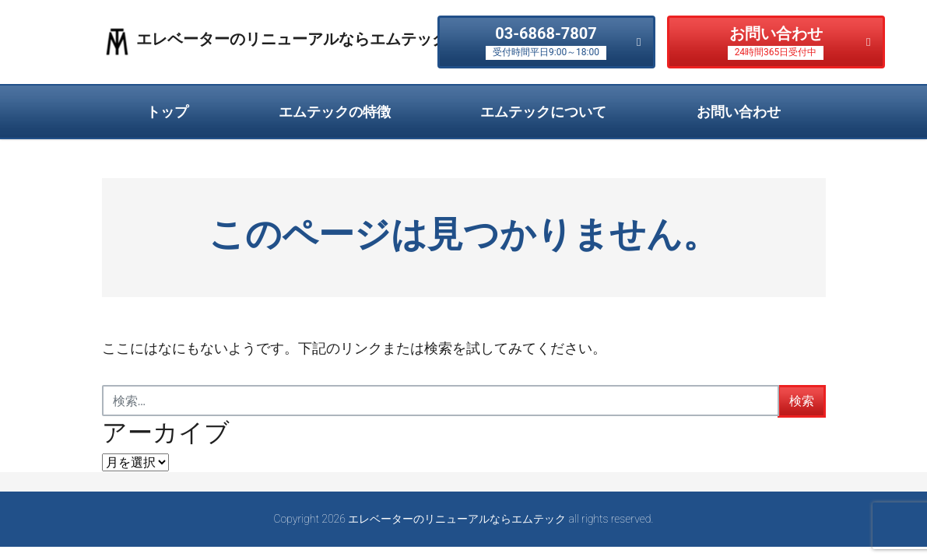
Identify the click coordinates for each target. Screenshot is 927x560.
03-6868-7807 (546, 42)
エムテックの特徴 (335, 112)
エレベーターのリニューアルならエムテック (292, 39)
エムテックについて (543, 112)
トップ (167, 112)
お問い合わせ (776, 42)
